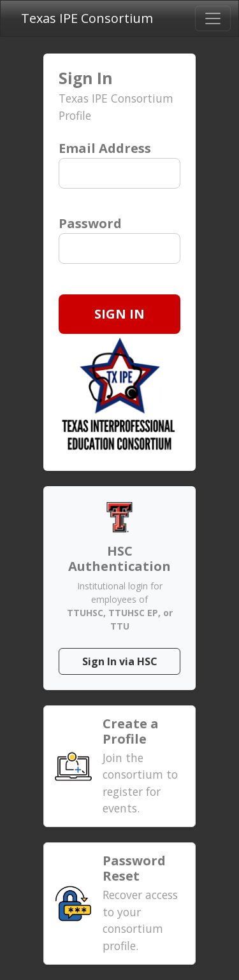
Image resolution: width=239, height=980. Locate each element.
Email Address (105, 148)
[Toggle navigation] (213, 18)
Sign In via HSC (120, 661)
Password (90, 223)
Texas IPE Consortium (87, 18)
